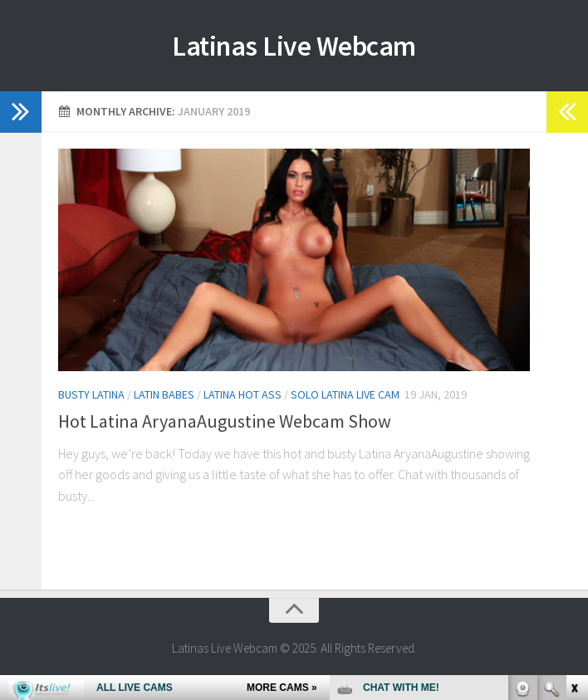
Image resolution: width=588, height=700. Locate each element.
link (573, 441)
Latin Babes (164, 394)
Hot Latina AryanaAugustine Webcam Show (225, 421)
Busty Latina (91, 394)
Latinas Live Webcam (294, 46)
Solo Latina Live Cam (345, 394)
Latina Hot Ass (243, 394)
